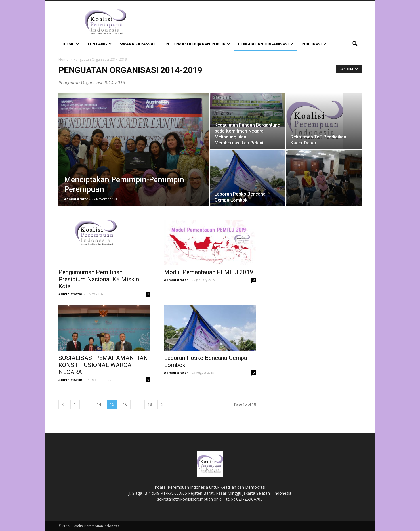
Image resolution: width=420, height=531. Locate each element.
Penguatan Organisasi (266, 44)
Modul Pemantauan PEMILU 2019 (209, 272)
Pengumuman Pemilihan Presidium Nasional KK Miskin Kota (99, 279)
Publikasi (314, 44)
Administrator (76, 199)
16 (125, 404)
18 (150, 404)
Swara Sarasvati (139, 44)
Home (71, 44)
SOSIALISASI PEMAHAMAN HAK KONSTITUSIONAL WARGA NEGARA (103, 365)
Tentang (99, 44)
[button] (355, 44)
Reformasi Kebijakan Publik (198, 44)
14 (99, 404)
